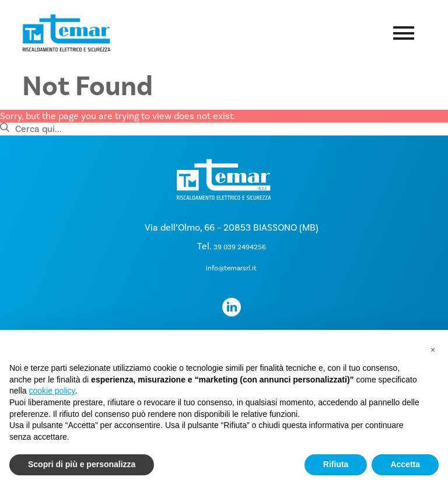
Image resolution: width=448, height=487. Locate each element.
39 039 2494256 (240, 247)
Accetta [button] (405, 464)
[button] (433, 349)
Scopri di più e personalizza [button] (82, 464)
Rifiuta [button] (336, 464)
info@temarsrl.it (231, 268)
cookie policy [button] (52, 391)
